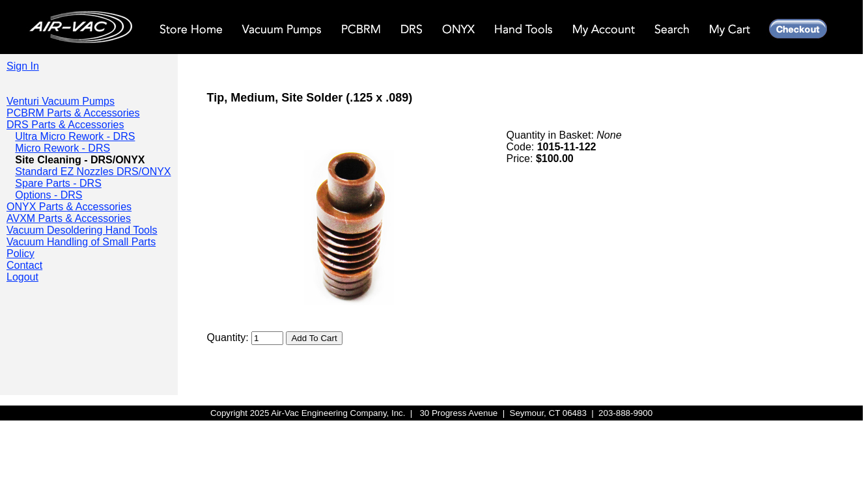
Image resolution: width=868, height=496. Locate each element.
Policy (21, 254)
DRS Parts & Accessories (65, 125)
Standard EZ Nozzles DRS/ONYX (93, 172)
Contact (24, 265)
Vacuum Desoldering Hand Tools (82, 230)
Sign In (23, 66)
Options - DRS (49, 195)
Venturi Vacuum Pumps (61, 101)
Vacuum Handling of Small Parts (81, 242)
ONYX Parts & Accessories (69, 207)
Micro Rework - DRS (63, 148)
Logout (22, 277)
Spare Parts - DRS (58, 183)
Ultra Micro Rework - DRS (75, 136)
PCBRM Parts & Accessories (73, 113)
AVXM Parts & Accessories (69, 218)
